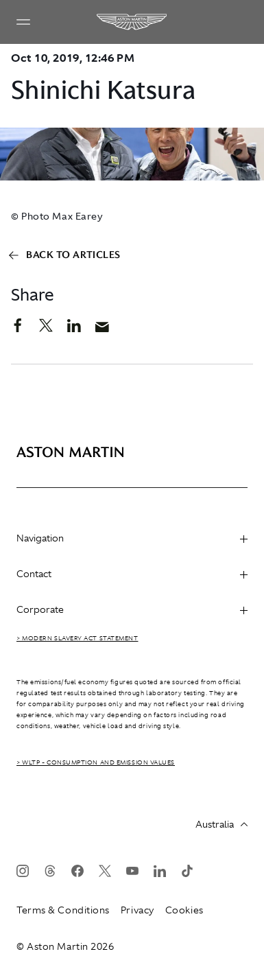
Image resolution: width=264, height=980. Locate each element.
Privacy (137, 910)
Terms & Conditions (63, 910)
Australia (221, 824)
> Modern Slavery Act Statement (77, 638)
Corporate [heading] (132, 609)
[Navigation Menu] (23, 22)
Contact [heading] (132, 574)
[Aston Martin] (132, 22)
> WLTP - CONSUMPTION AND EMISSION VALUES (96, 762)
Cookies (184, 910)
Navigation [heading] (132, 538)
